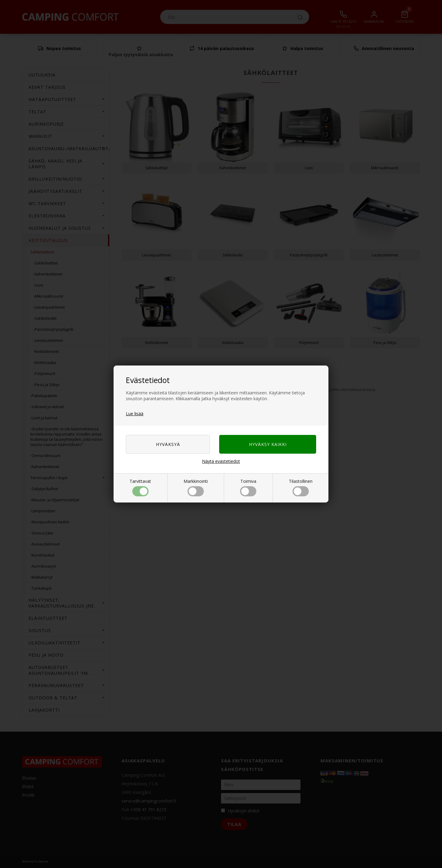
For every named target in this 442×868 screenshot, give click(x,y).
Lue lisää (135, 414)
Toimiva (248, 487)
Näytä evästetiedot (221, 461)
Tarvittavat (140, 487)
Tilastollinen (301, 487)
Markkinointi (196, 487)
